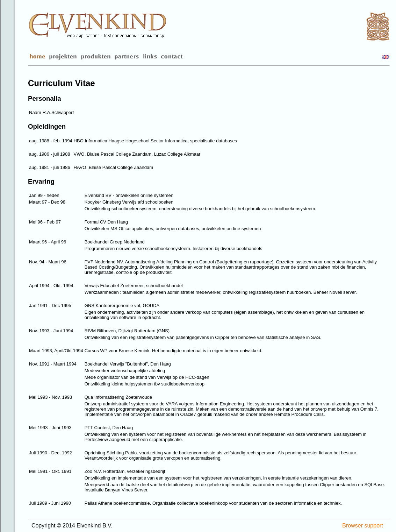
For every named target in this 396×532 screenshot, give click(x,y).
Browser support (363, 526)
